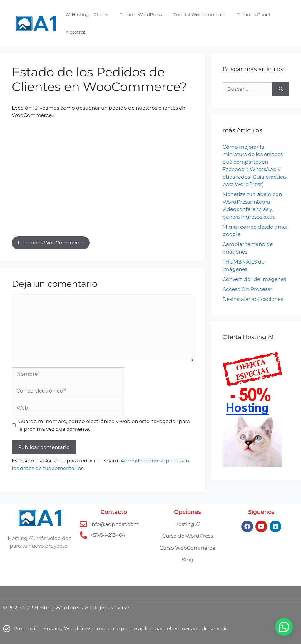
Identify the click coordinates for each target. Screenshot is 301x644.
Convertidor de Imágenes (254, 279)
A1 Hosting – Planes (87, 15)
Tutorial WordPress (141, 15)
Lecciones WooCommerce (51, 243)
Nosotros (76, 32)
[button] (284, 627)
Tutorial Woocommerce (199, 15)
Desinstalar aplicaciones (253, 299)
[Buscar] (281, 89)
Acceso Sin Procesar (248, 289)
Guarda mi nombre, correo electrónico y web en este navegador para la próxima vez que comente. (104, 425)
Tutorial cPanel (253, 15)
